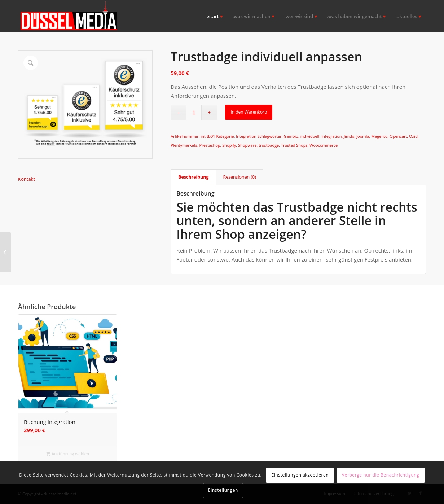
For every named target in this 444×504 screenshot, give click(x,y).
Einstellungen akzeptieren (300, 475)
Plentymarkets (184, 145)
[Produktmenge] (194, 112)
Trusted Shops (294, 145)
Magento (379, 136)
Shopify (229, 145)
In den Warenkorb (249, 112)
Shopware (247, 145)
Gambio (291, 136)
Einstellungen (223, 490)
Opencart (398, 136)
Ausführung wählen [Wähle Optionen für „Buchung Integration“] (67, 454)
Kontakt (27, 179)
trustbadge (269, 145)
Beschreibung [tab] (193, 177)
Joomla (363, 136)
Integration (246, 136)
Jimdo (349, 136)
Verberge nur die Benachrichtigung (381, 475)
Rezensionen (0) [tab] (240, 177)
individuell (310, 136)
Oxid (413, 136)
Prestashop (210, 145)
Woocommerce (324, 145)
